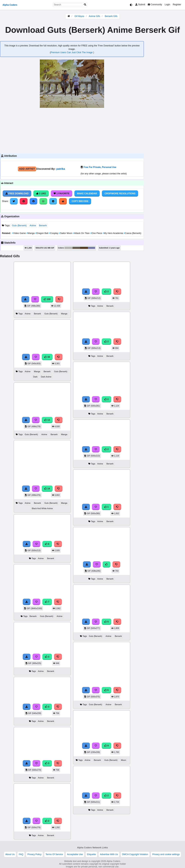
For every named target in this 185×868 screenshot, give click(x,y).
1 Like (41, 193)
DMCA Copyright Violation (135, 854)
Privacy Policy (34, 854)
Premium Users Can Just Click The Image (72, 52)
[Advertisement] (72, 130)
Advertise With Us (109, 854)
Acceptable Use (75, 854)
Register (177, 4)
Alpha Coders (10, 5)
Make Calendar (87, 193)
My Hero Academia (113, 233)
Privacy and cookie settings (166, 854)
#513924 (84, 248)
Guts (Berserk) (19, 225)
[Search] (85, 5)
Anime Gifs (95, 16)
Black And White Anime (42, 508)
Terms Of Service (54, 854)
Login (167, 4)
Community (155, 4)
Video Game (19, 233)
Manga (31, 233)
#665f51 (76, 248)
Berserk (43, 225)
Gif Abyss (79, 16)
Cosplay (54, 233)
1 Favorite (62, 193)
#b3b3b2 (69, 248)
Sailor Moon (66, 233)
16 (47, 357)
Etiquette (91, 854)
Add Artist (27, 169)
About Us (10, 854)
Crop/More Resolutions (120, 193)
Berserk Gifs (111, 16)
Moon (124, 760)
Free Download (17, 193)
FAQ (21, 854)
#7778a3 (92, 248)
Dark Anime (46, 377)
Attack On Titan (82, 233)
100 (47, 299)
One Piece (96, 233)
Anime (33, 225)
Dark (35, 377)
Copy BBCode (80, 201)
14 (47, 489)
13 (47, 420)
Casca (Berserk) (133, 233)
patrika (61, 169)
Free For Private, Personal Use (100, 167)
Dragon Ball (42, 233)
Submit (140, 4)
